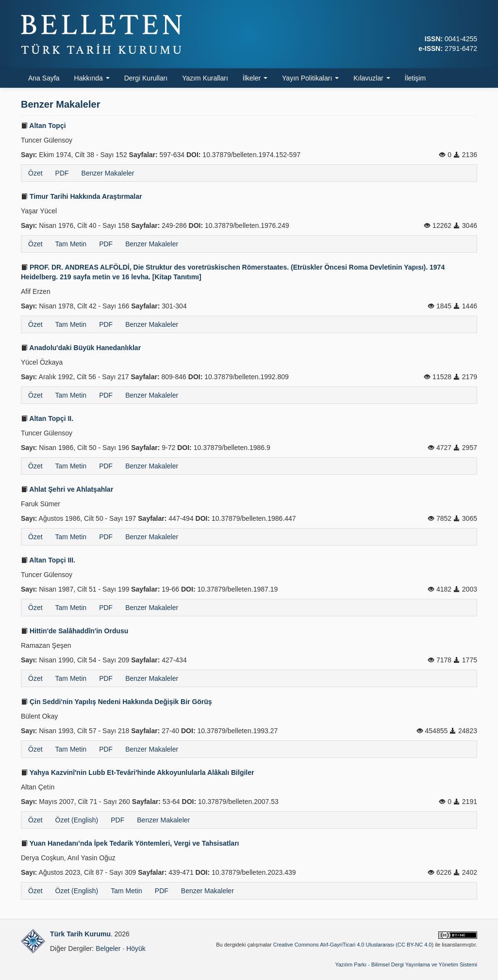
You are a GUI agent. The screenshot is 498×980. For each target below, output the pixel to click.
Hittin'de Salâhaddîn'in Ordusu (75, 631)
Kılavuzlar (372, 78)
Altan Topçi (43, 126)
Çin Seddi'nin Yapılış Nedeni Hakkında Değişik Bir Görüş (116, 702)
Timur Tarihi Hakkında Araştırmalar (82, 196)
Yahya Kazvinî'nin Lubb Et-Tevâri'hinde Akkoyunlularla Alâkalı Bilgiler (137, 772)
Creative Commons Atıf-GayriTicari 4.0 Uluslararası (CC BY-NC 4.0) (354, 945)
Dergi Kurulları (146, 78)
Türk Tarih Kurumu (80, 934)
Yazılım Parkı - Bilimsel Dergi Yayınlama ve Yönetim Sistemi (406, 964)
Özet (35, 173)
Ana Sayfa (44, 78)
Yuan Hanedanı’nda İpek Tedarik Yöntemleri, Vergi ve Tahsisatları (130, 843)
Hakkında (92, 78)
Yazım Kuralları (205, 78)
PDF (62, 173)
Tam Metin (71, 244)
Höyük (136, 948)
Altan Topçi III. (48, 560)
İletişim (415, 78)
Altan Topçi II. (47, 418)
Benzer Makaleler (108, 173)
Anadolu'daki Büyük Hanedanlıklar (81, 348)
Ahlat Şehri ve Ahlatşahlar (67, 489)
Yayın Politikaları (310, 78)
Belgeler (108, 948)
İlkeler (255, 78)
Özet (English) (77, 820)
